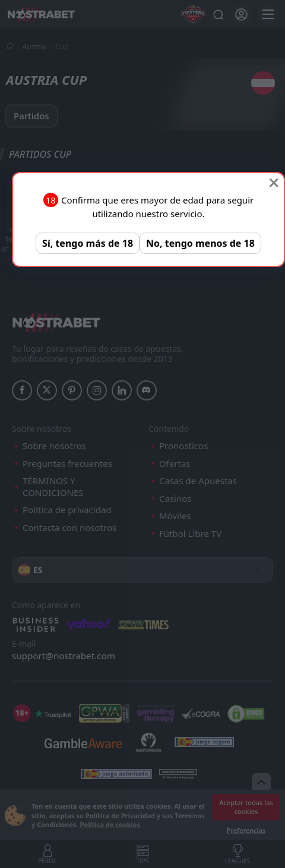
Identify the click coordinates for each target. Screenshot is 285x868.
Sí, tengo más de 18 (88, 243)
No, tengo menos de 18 (200, 243)
